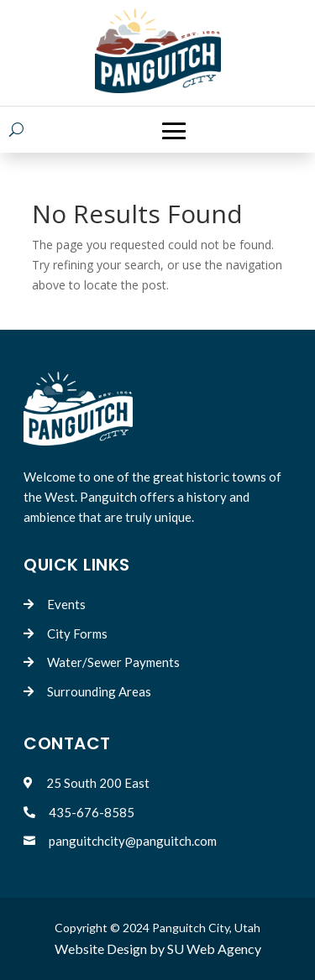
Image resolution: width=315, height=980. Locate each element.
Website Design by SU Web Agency (158, 949)
